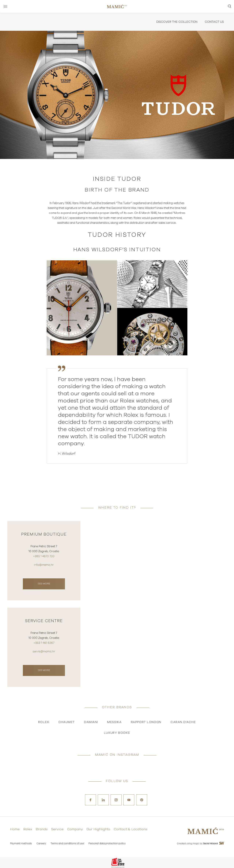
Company (75, 829)
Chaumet (67, 722)
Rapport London (146, 722)
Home (15, 829)
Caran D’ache (183, 722)
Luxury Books (117, 733)
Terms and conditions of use (67, 844)
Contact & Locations (131, 829)
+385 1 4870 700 (44, 556)
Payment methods (21, 844)
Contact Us (214, 22)
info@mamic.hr (44, 565)
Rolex (44, 722)
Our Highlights (98, 829)
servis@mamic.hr (44, 652)
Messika (114, 722)
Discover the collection (177, 22)
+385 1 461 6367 (44, 643)
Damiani (91, 722)
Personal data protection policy (107, 844)
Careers (41, 844)
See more (44, 584)
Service (57, 829)
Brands (42, 829)
